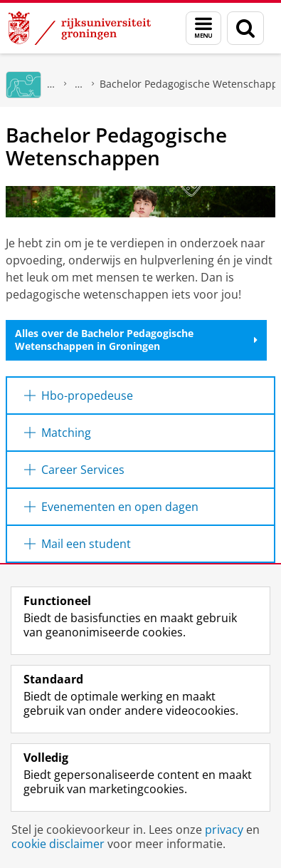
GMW (51, 84)
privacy (224, 830)
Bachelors (79, 84)
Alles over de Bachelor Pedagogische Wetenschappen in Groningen (136, 340)
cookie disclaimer (58, 844)
